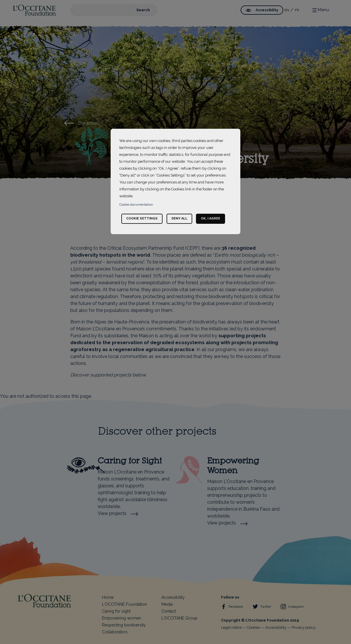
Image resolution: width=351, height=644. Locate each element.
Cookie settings (142, 218)
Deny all (179, 218)
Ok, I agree (211, 218)
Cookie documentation (136, 205)
